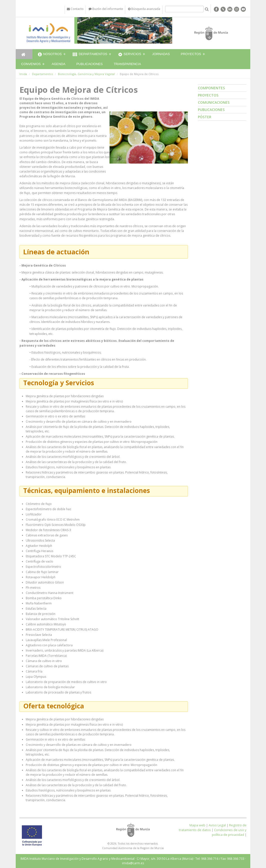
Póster (205, 117)
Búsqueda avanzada (144, 9)
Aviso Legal (217, 825)
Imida (23, 74)
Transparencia (127, 64)
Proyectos (191, 54)
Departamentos (90, 55)
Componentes (211, 88)
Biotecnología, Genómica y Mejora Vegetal (86, 74)
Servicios (130, 55)
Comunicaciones (214, 102)
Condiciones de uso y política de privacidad (229, 832)
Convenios (31, 64)
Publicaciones (89, 64)
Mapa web (197, 825)
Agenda (59, 64)
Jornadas (161, 54)
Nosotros (50, 55)
